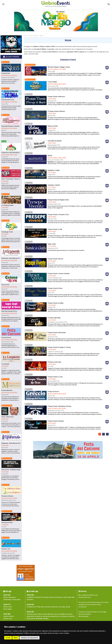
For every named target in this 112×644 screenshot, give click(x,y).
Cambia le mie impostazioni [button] (29, 638)
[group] (56, 21)
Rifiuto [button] (16, 638)
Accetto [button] (8, 638)
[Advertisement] (68, 480)
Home (25, 36)
